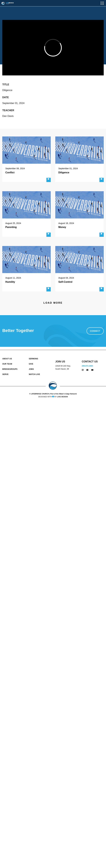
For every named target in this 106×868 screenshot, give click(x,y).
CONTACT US (90, 362)
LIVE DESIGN (62, 397)
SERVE (5, 374)
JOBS (31, 369)
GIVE (31, 364)
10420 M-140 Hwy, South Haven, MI (63, 367)
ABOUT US (7, 359)
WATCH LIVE (34, 374)
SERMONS (33, 359)
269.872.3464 (87, 366)
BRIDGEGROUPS (10, 369)
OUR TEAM (7, 364)
